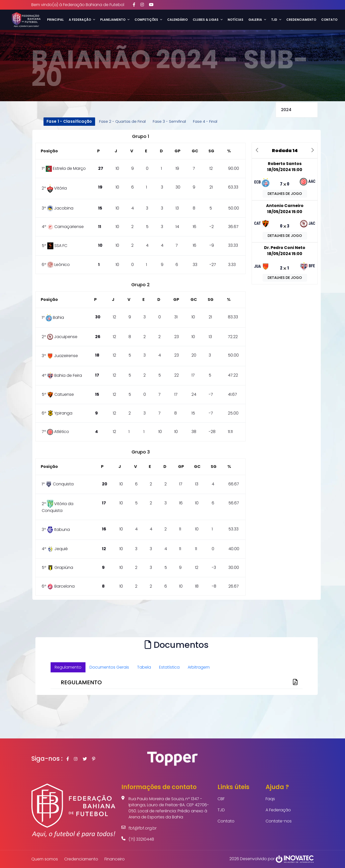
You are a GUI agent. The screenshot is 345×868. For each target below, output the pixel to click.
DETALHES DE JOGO (285, 194)
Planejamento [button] (115, 20)
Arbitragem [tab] (199, 667)
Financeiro (115, 859)
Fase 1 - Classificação (69, 121)
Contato (329, 20)
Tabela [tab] (144, 667)
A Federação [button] (82, 20)
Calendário (177, 20)
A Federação (278, 810)
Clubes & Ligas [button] (208, 20)
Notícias (235, 20)
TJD (221, 810)
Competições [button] (148, 20)
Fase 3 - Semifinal (169, 121)
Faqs (270, 799)
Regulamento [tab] (68, 667)
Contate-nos (279, 821)
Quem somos (45, 859)
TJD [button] (276, 20)
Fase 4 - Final (205, 121)
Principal (55, 20)
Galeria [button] (257, 20)
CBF (221, 799)
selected (297, 110)
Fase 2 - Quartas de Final (122, 121)
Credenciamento (301, 20)
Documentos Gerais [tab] (109, 667)
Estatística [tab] (169, 667)
